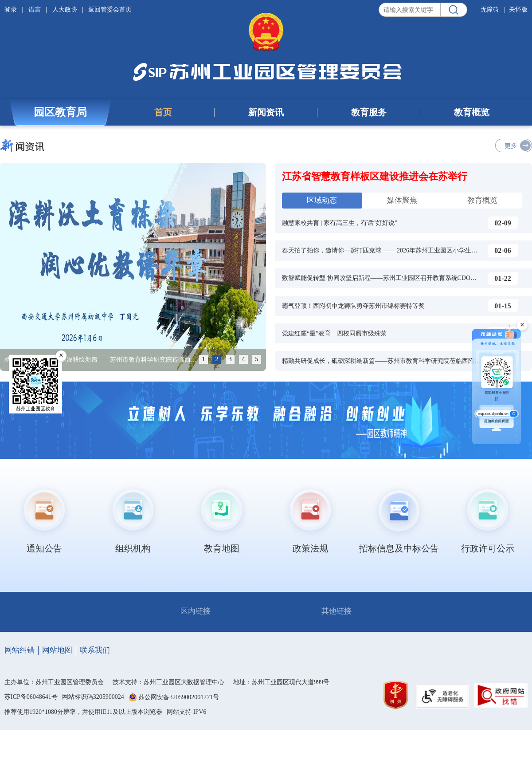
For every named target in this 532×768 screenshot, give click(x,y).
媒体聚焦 (402, 200)
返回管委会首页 (110, 10)
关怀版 (518, 10)
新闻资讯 (266, 112)
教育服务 (369, 112)
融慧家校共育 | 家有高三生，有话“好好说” (340, 223)
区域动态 (322, 200)
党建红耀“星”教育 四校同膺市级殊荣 (334, 333)
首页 (163, 112)
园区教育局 (60, 112)
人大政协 (65, 10)
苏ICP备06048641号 (31, 697)
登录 (12, 10)
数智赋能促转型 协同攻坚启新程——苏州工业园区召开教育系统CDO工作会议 (389, 278)
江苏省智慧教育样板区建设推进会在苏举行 (375, 176)
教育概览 (472, 112)
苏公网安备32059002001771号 (179, 697)
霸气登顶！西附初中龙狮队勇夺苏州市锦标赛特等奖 (353, 306)
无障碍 (490, 10)
